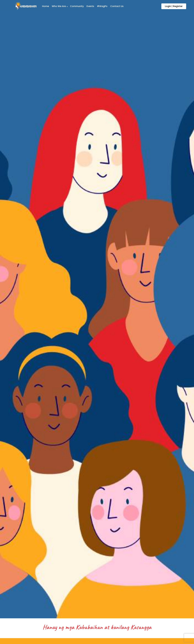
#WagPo (102, 6)
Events (90, 6)
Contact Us (117, 6)
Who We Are (59, 6)
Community (77, 6)
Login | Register (174, 6)
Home (46, 6)
